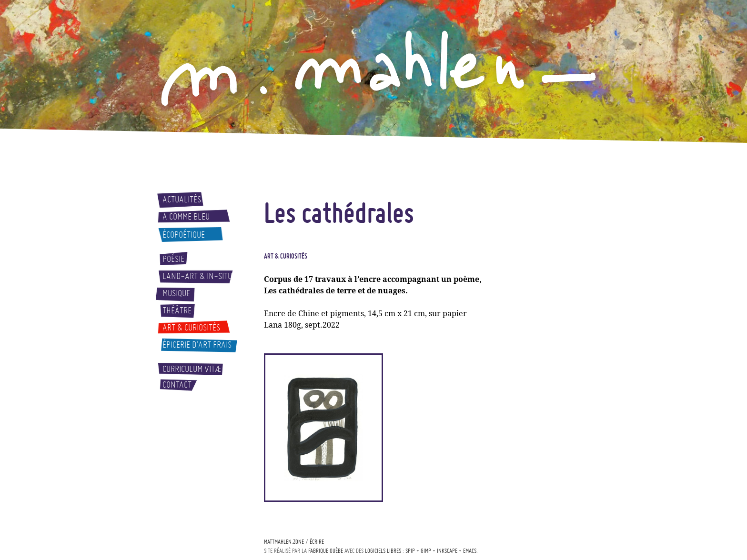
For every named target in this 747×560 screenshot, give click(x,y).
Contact (177, 385)
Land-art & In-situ (197, 276)
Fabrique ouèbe (326, 551)
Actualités (182, 200)
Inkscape (447, 551)
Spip (410, 551)
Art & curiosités (191, 328)
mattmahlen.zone (284, 542)
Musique (176, 293)
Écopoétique (184, 235)
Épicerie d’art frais (197, 345)
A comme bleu (186, 217)
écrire (317, 542)
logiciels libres (383, 551)
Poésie (173, 259)
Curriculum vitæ (192, 369)
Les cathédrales (339, 212)
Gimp (426, 551)
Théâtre (177, 310)
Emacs (470, 551)
